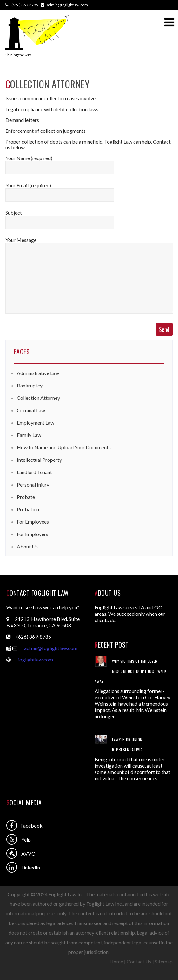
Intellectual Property (39, 460)
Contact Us (139, 961)
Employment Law (36, 423)
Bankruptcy (30, 385)
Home (116, 961)
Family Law (29, 435)
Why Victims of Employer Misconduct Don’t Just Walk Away (130, 671)
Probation (28, 509)
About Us (27, 546)
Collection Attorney (38, 398)
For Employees (33, 522)
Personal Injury (33, 484)
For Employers (33, 534)
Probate (26, 497)
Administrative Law (38, 373)
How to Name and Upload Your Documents (64, 447)
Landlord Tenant (34, 472)
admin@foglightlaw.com (51, 648)
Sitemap (164, 961)
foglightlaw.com (35, 659)
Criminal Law (31, 410)
